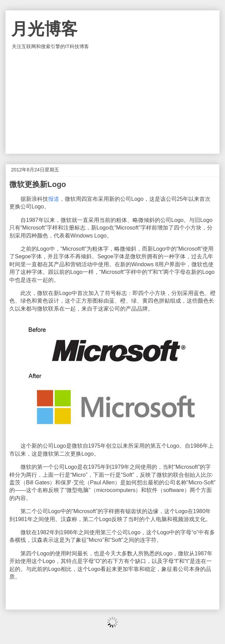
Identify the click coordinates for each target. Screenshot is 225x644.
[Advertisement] (112, 102)
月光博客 (44, 29)
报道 (54, 199)
